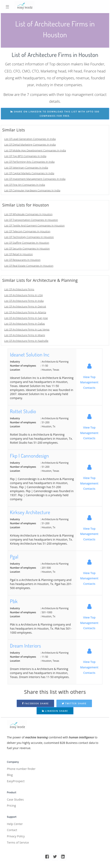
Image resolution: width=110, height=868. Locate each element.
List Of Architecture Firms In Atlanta (25, 312)
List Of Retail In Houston (19, 254)
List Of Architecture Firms (19, 289)
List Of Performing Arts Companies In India (29, 162)
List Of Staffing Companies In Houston (27, 243)
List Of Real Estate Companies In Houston (29, 266)
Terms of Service (18, 842)
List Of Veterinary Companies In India (26, 168)
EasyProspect (16, 781)
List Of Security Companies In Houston (27, 248)
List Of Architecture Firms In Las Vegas (27, 329)
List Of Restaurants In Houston (22, 260)
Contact (12, 830)
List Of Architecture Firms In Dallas (25, 324)
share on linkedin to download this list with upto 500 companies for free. (55, 114)
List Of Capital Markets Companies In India (29, 173)
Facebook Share (36, 703)
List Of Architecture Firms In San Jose (26, 318)
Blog (10, 775)
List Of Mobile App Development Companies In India (35, 150)
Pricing (11, 806)
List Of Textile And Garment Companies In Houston (34, 225)
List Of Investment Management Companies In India (35, 179)
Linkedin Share (55, 711)
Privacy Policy (16, 836)
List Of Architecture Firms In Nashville (26, 341)
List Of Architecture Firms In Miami (25, 335)
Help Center (15, 824)
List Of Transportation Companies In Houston (31, 220)
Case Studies (15, 799)
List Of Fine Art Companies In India (25, 185)
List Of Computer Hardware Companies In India (32, 190)
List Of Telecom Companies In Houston (27, 231)
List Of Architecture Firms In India (24, 301)
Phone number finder (21, 769)
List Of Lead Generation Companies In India (30, 139)
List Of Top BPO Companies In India (25, 156)
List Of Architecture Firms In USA (24, 295)
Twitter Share (74, 703)
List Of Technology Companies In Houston (29, 237)
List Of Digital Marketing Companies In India (30, 145)
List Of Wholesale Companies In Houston (28, 214)
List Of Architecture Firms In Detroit (25, 306)
